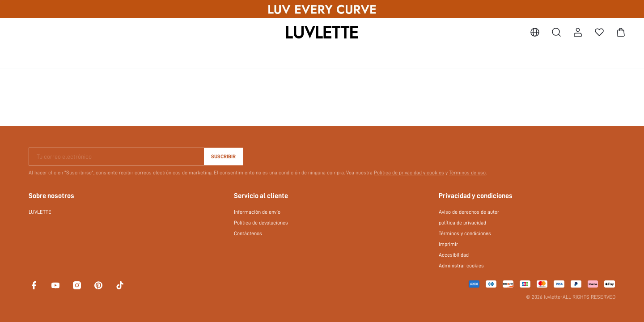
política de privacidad (462, 223)
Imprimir (448, 244)
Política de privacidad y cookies (409, 173)
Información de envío (257, 212)
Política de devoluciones (261, 223)
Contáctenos (248, 233)
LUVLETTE (40, 212)
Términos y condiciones (465, 233)
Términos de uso (467, 173)
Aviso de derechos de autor (469, 212)
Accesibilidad (454, 255)
